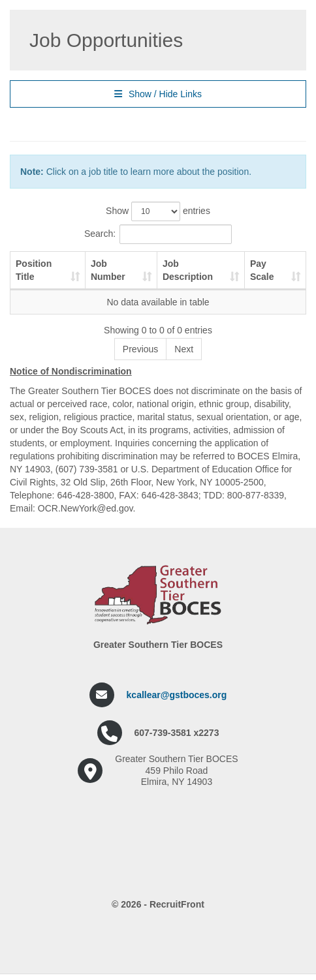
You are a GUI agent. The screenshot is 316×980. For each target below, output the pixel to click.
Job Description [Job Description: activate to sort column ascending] (188, 270)
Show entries (158, 211)
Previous (140, 349)
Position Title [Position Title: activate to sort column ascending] (34, 270)
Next (184, 349)
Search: (158, 234)
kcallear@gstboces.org (177, 695)
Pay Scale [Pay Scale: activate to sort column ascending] (262, 270)
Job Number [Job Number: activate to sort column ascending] (108, 270)
